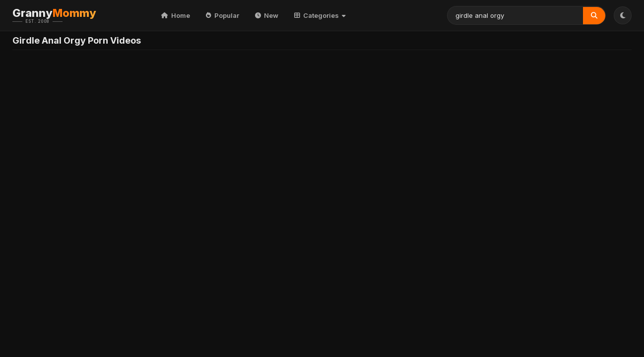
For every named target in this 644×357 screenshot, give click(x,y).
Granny (69, 15)
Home (176, 15)
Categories (320, 15)
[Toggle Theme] (623, 15)
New (267, 15)
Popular (223, 15)
